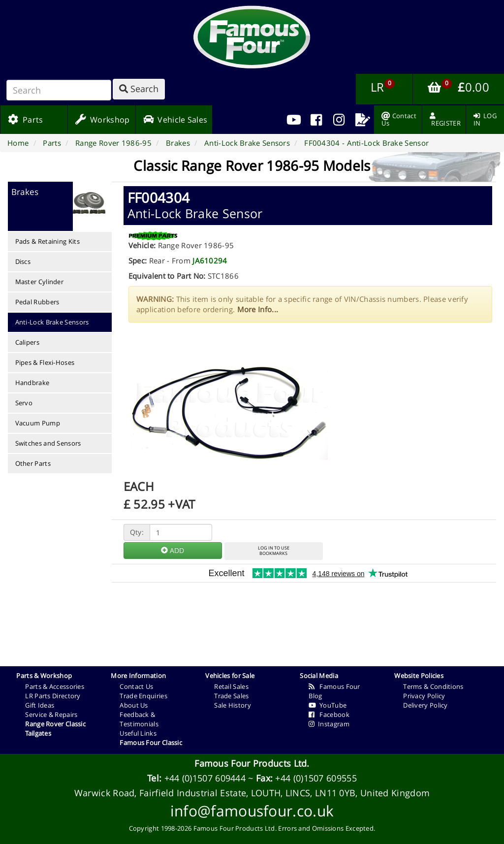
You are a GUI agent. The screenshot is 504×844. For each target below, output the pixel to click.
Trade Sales (231, 696)
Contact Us (136, 686)
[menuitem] (316, 120)
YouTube (328, 705)
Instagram (329, 724)
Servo (24, 403)
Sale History (233, 705)
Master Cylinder (40, 282)
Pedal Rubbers (37, 302)
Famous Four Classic (151, 743)
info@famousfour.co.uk (252, 811)
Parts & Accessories (55, 686)
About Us (134, 705)
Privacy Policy (424, 696)
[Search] (59, 90)
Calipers (27, 342)
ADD (173, 550)
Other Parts (33, 463)
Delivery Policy (425, 705)
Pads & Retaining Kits (47, 241)
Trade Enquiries (143, 696)
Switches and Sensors (48, 443)
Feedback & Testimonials (139, 719)
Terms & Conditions (433, 686)
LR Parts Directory (53, 696)
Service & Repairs (51, 714)
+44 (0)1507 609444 (205, 778)
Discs (23, 261)
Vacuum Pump (38, 423)
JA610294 (210, 260)
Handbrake (32, 383)
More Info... (258, 309)
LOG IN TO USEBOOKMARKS (274, 551)
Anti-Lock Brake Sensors (52, 322)
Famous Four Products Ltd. (252, 763)
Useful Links (138, 733)
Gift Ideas (40, 705)
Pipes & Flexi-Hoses (45, 362)
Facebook (329, 714)
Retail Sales (231, 686)
